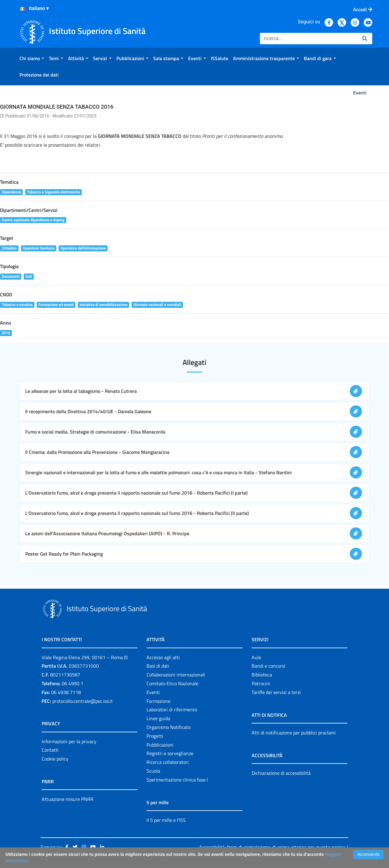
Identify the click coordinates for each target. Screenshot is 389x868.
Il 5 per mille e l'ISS (166, 820)
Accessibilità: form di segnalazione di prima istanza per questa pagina (272, 847)
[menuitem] (32, 58)
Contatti (50, 750)
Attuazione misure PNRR (67, 799)
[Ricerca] (309, 39)
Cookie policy (55, 759)
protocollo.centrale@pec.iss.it (83, 701)
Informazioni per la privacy (69, 741)
